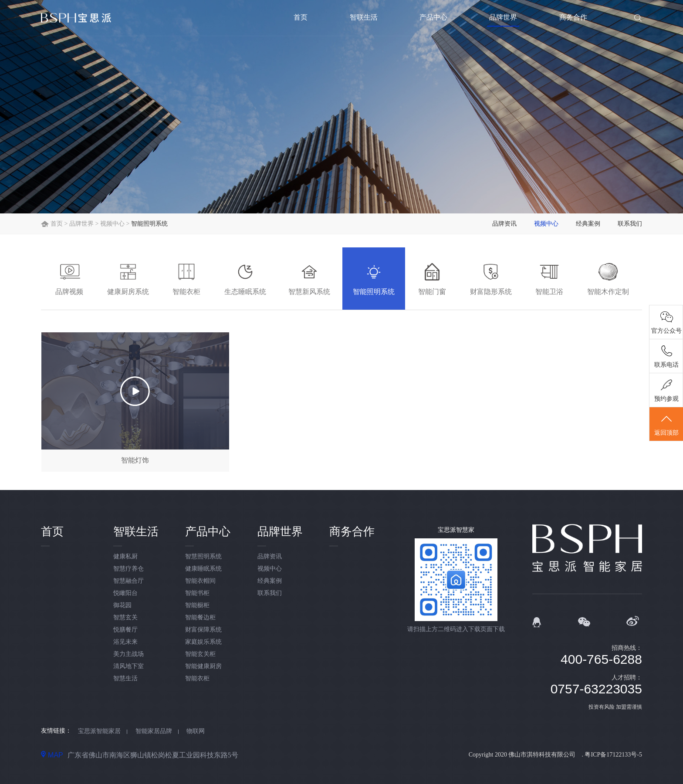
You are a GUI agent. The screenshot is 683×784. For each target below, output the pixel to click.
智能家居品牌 (154, 731)
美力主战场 (128, 654)
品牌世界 (503, 17)
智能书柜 (197, 593)
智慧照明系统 (203, 556)
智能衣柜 (197, 678)
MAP (52, 755)
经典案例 (588, 224)
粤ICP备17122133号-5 (613, 755)
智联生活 (364, 17)
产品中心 (433, 17)
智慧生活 (125, 678)
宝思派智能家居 (99, 731)
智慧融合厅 (128, 581)
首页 (301, 17)
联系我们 (630, 224)
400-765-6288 (601, 659)
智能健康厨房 (203, 666)
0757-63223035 (596, 689)
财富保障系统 (203, 630)
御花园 (122, 605)
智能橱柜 (197, 605)
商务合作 (573, 17)
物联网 (196, 731)
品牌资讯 (504, 224)
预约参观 (666, 399)
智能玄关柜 (200, 654)
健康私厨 (125, 556)
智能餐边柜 (200, 617)
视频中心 (112, 224)
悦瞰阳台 (125, 593)
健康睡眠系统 (203, 569)
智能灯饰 (135, 460)
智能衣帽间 (200, 581)
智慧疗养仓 (128, 569)
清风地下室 (128, 666)
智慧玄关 (125, 617)
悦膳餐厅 (125, 630)
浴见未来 (125, 642)
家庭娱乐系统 (203, 642)
